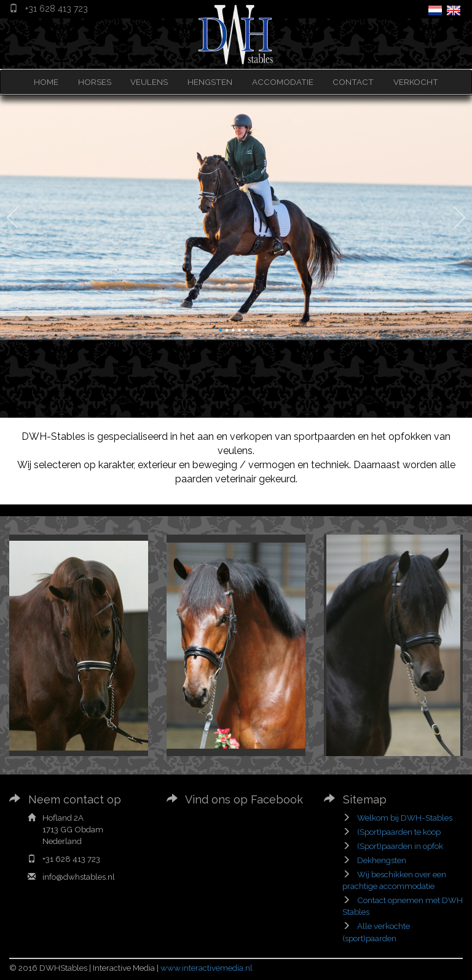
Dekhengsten (382, 860)
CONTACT (353, 82)
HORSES (95, 82)
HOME (46, 82)
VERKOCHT (416, 82)
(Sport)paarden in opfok (400, 846)
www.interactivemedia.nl (206, 968)
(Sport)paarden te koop (399, 832)
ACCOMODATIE (283, 82)
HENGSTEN (210, 82)
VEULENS (149, 82)
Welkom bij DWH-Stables (405, 818)
